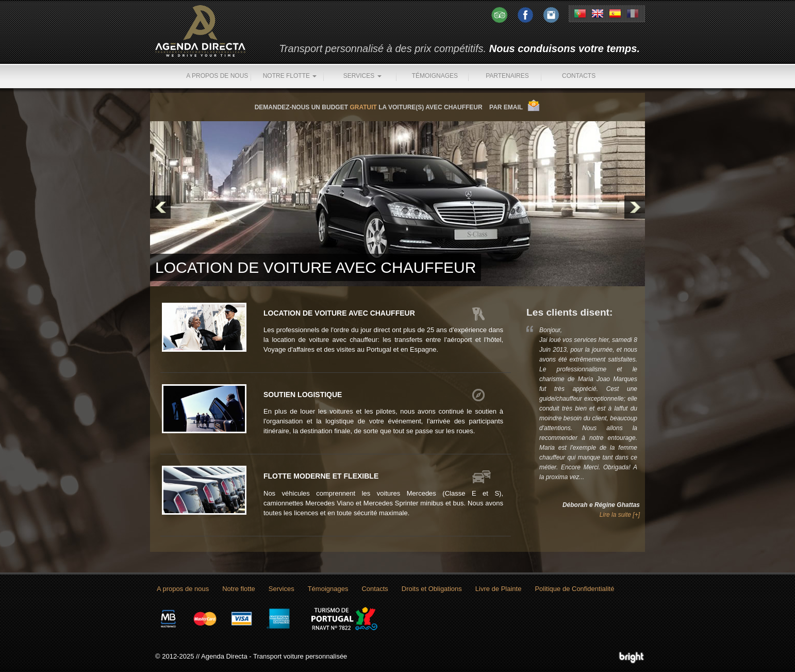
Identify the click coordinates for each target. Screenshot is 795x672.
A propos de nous (217, 76)
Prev (160, 207)
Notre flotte (290, 76)
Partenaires (507, 76)
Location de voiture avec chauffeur (339, 313)
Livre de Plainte (499, 589)
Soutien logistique (303, 395)
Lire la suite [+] (620, 515)
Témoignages (435, 76)
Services (362, 76)
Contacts (579, 76)
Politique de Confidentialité (574, 589)
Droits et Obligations (432, 589)
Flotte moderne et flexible (321, 476)
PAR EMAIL (506, 107)
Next (635, 207)
